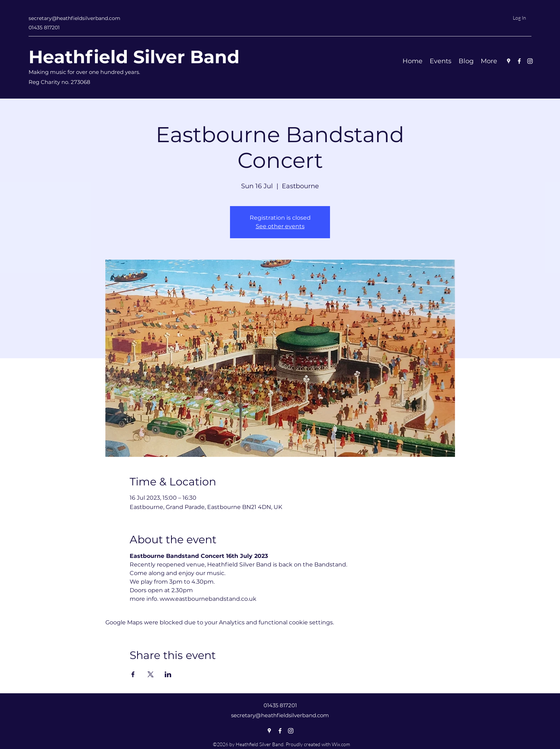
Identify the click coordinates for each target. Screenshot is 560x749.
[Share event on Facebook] (133, 674)
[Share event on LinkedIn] (168, 674)
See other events (280, 226)
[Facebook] (519, 61)
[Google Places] (509, 61)
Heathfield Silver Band (134, 57)
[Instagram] (530, 61)
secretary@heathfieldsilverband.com (74, 18)
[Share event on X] (151, 674)
